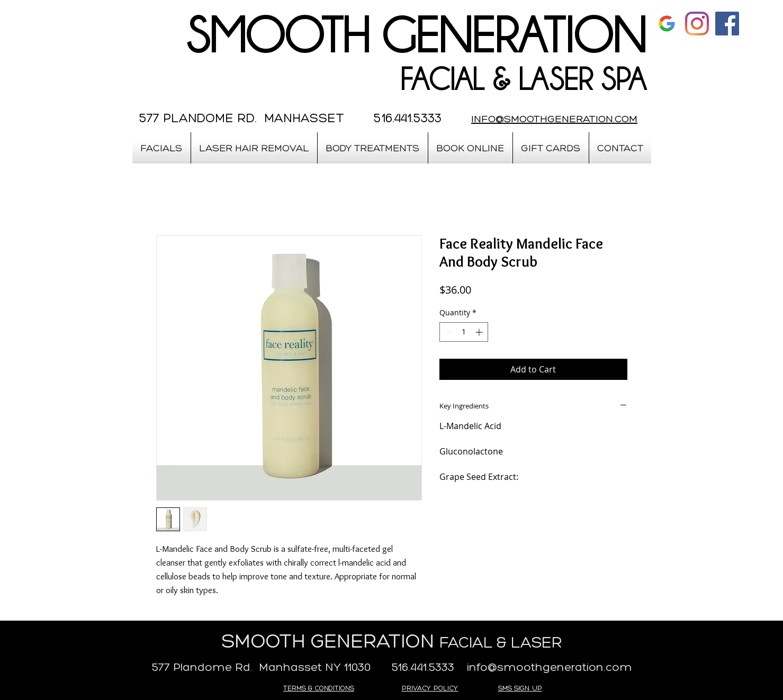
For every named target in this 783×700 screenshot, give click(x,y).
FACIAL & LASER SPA (523, 79)
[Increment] (480, 332)
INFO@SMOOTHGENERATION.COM (554, 119)
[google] (667, 24)
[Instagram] (697, 24)
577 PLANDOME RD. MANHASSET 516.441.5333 (290, 118)
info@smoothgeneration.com (550, 667)
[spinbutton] (464, 332)
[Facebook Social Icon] (727, 24)
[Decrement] (448, 332)
